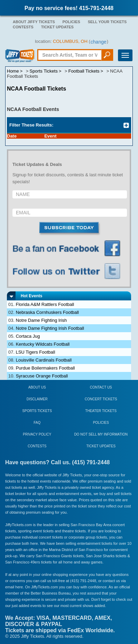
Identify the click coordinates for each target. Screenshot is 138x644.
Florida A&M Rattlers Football (45, 304)
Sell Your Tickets (107, 22)
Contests (23, 27)
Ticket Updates (57, 27)
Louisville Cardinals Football (44, 360)
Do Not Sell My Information (101, 434)
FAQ (37, 423)
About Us (37, 387)
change (99, 42)
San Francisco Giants (54, 556)
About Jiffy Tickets (34, 22)
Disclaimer (37, 399)
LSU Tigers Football (36, 352)
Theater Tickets (101, 411)
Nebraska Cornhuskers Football (47, 312)
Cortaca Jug (28, 336)
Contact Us (101, 387)
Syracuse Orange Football (42, 376)
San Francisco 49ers (23, 562)
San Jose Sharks (100, 556)
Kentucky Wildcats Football (43, 344)
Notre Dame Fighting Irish (41, 320)
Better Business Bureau (51, 593)
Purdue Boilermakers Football (45, 368)
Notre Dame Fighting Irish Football (50, 328)
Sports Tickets (37, 411)
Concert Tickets (101, 399)
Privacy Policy (37, 434)
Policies (71, 22)
